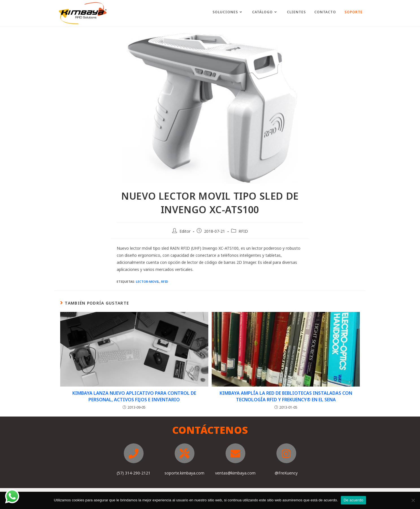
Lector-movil (148, 282)
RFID (243, 231)
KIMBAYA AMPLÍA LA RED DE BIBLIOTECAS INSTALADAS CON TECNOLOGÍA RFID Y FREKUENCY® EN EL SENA (286, 396)
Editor (185, 231)
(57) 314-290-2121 (134, 473)
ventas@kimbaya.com (235, 473)
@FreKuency (286, 473)
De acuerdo (354, 500)
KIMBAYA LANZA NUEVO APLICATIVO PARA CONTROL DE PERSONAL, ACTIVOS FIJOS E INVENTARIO (134, 396)
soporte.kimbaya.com (184, 473)
